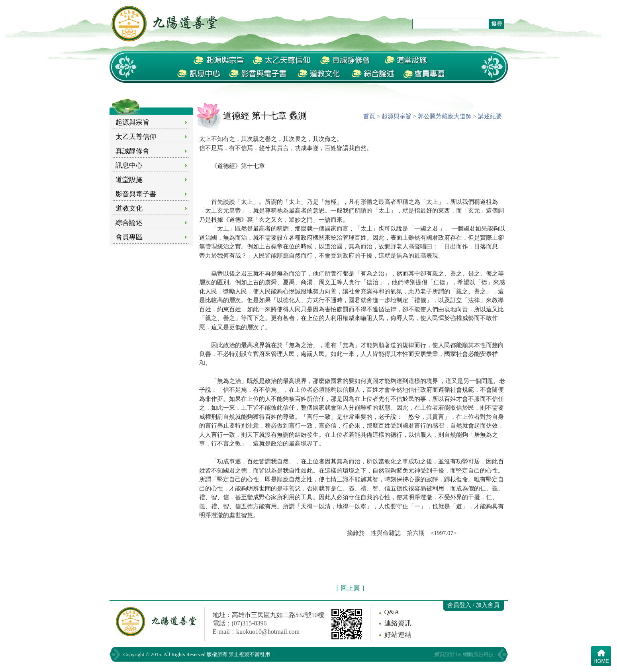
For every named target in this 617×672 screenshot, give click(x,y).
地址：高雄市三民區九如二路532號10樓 (268, 615)
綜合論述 (129, 223)
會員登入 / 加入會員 (474, 605)
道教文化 (129, 208)
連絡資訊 (398, 623)
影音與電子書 (136, 194)
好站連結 (398, 635)
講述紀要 (490, 116)
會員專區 (129, 237)
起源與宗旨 (132, 122)
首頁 (369, 116)
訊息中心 (129, 165)
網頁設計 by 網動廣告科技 (464, 654)
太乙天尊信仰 (136, 137)
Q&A (392, 612)
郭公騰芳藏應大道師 (445, 116)
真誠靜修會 (132, 151)
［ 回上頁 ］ (350, 588)
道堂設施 (129, 180)
